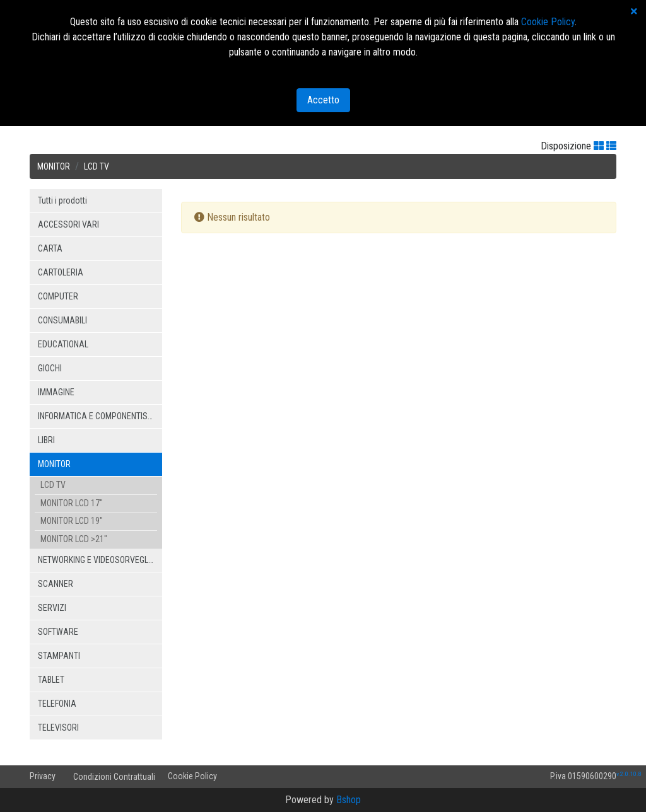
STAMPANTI (59, 656)
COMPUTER (58, 296)
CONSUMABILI (62, 320)
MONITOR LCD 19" (72, 521)
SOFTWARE (58, 632)
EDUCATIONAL (63, 344)
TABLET (51, 680)
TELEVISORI (58, 728)
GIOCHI (50, 368)
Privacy (43, 776)
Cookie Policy (192, 776)
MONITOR (54, 166)
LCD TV (97, 166)
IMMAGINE (56, 392)
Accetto (323, 100)
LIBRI (46, 440)
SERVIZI (52, 608)
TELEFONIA (57, 704)
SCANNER (56, 584)
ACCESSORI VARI (68, 224)
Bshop (349, 800)
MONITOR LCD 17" (72, 503)
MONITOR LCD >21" (74, 539)
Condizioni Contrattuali (114, 777)
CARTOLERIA (61, 272)
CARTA (50, 248)
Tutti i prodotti (62, 200)
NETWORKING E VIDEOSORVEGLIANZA (100, 560)
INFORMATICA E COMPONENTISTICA (100, 416)
